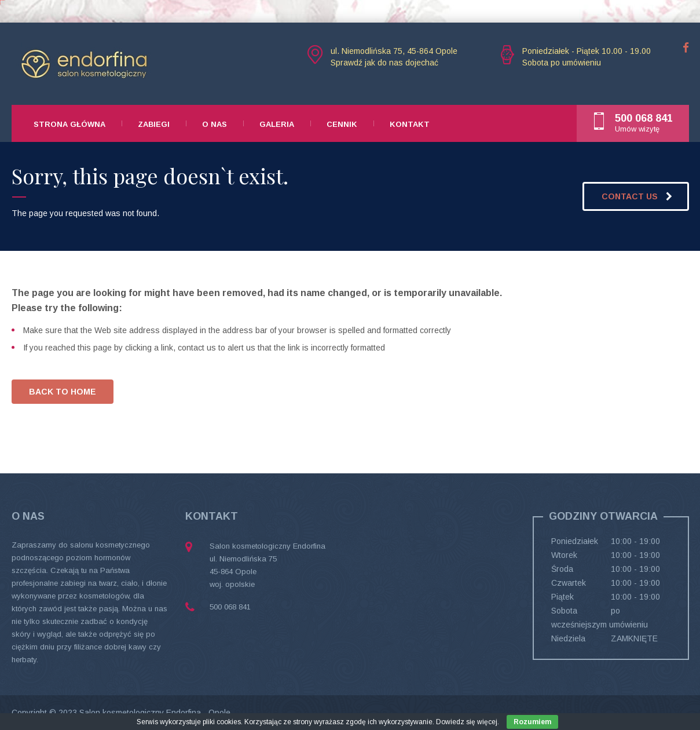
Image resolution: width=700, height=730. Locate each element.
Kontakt (410, 124)
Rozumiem (532, 722)
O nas (215, 124)
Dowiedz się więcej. (468, 722)
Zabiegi (154, 124)
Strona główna (69, 124)
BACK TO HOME (63, 392)
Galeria (277, 124)
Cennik (342, 124)
